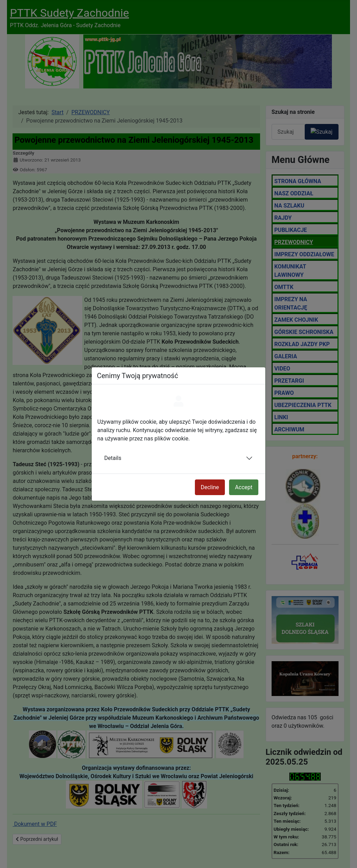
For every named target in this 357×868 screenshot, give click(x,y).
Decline (210, 487)
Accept (244, 487)
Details (113, 458)
